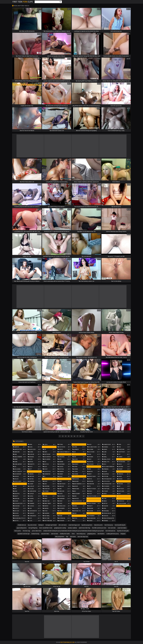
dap (67, 537)
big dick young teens (87, 525)
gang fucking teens (22, 528)
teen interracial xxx (110, 531)
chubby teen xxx (22, 525)
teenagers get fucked (51, 525)
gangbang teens (92, 534)
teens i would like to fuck (46, 528)
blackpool (41, 525)
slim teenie (73, 537)
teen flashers (101, 534)
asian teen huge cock (74, 525)
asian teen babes (122, 528)
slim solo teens (63, 525)
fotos (73, 534)
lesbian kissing (35, 534)
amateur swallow (72, 528)
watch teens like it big (84, 528)
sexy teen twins (45, 534)
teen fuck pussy (109, 525)
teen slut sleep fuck (83, 537)
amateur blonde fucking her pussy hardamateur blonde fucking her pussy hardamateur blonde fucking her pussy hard (74, 531)
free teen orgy (26, 531)
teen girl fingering (33, 528)
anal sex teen (55, 534)
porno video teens (37, 531)
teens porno (18, 531)
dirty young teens (60, 537)
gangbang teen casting (60, 528)
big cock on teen (32, 525)
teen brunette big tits (120, 525)
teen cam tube (112, 528)
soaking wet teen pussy (113, 534)
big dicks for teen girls (123, 531)
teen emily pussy (81, 534)
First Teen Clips (23, 2)
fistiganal (123, 534)
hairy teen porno (98, 525)
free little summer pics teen (99, 528)
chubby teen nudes (65, 534)
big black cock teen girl (24, 534)
